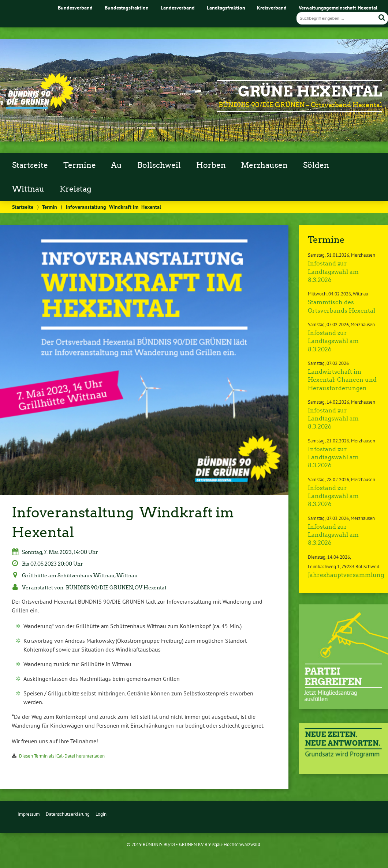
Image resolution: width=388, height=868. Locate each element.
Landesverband (178, 7)
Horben (211, 165)
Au (116, 165)
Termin (50, 207)
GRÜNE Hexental (310, 91)
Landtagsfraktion (226, 7)
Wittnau (28, 189)
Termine (80, 165)
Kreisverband (272, 7)
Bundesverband (75, 7)
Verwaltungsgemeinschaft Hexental (338, 7)
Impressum (29, 814)
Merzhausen (264, 165)
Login (101, 814)
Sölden (316, 165)
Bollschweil (159, 165)
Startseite (30, 165)
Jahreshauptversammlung (346, 575)
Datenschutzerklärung (68, 814)
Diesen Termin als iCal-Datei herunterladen (62, 756)
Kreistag (75, 189)
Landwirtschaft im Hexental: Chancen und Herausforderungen (342, 380)
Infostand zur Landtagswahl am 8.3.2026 (333, 272)
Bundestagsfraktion (127, 7)
